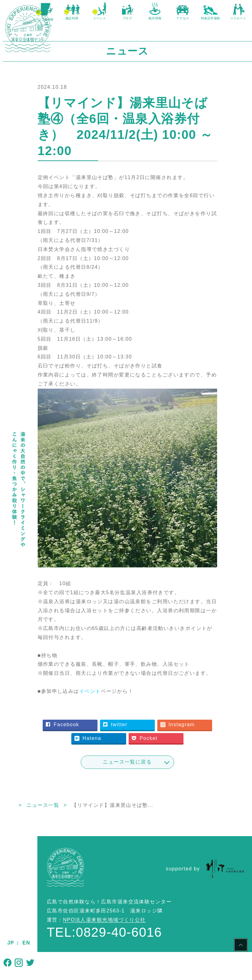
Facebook (108, 715)
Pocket (133, 741)
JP (11, 943)
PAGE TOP (241, 946)
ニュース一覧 (78, 808)
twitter (161, 715)
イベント (120, 681)
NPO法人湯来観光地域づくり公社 (104, 923)
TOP (43, 808)
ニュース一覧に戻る (145, 765)
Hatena (162, 728)
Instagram (109, 728)
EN (26, 943)
